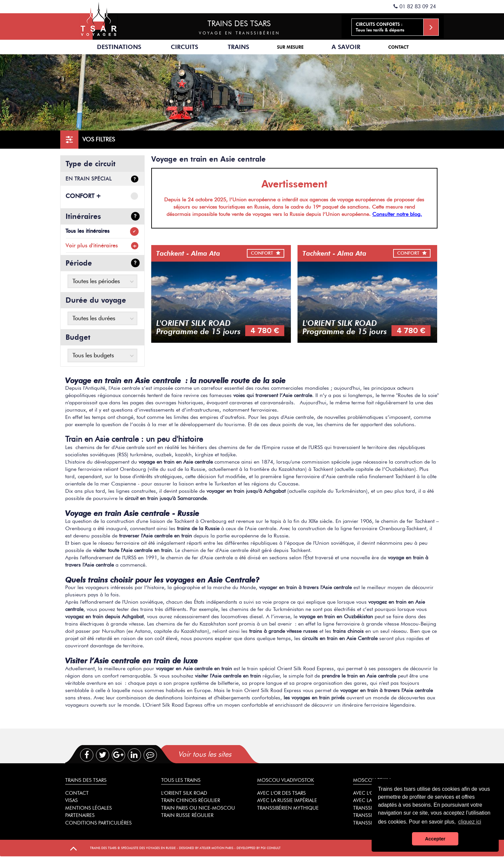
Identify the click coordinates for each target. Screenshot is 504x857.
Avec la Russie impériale (287, 800)
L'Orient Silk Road (184, 793)
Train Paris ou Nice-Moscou (198, 808)
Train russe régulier (187, 815)
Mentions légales (89, 808)
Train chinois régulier (191, 800)
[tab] (233, 754)
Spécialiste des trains (99, 20)
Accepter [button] (435, 839)
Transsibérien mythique (288, 808)
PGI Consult (271, 848)
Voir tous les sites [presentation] (205, 754)
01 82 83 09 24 (415, 6)
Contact (398, 47)
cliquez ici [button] (470, 822)
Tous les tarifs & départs (397, 27)
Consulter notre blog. (397, 214)
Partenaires (80, 815)
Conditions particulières (98, 823)
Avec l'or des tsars (281, 793)
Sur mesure (290, 47)
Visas (71, 800)
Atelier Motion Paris (216, 848)
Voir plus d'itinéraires (92, 245)
